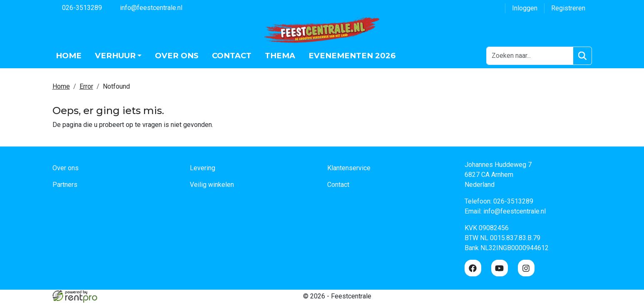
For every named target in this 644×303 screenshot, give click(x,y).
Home (69, 56)
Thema (280, 56)
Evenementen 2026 (352, 56)
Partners (65, 185)
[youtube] (500, 268)
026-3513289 (77, 7)
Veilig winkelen (212, 185)
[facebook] (473, 268)
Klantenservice (349, 168)
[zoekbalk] (530, 56)
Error (86, 86)
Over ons (177, 56)
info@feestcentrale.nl (146, 7)
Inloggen (525, 8)
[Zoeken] (582, 56)
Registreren (568, 8)
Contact (232, 56)
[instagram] (526, 268)
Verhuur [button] (115, 56)
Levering (203, 168)
